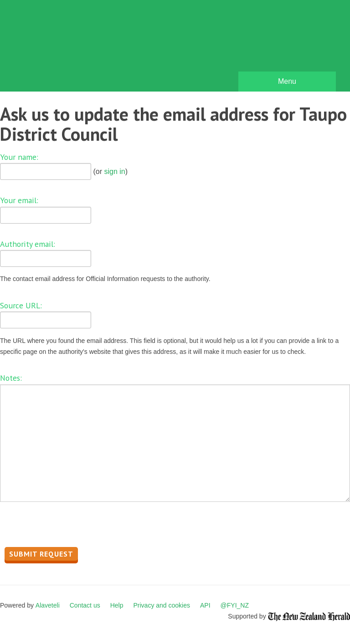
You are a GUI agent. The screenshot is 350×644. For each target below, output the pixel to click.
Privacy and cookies (162, 605)
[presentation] (69, 527)
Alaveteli (48, 605)
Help (117, 605)
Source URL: (21, 305)
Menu (287, 81)
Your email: (19, 200)
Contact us (85, 605)
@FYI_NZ (235, 605)
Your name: (19, 157)
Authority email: (28, 244)
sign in (114, 171)
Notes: (11, 378)
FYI (59, 48)
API (205, 605)
